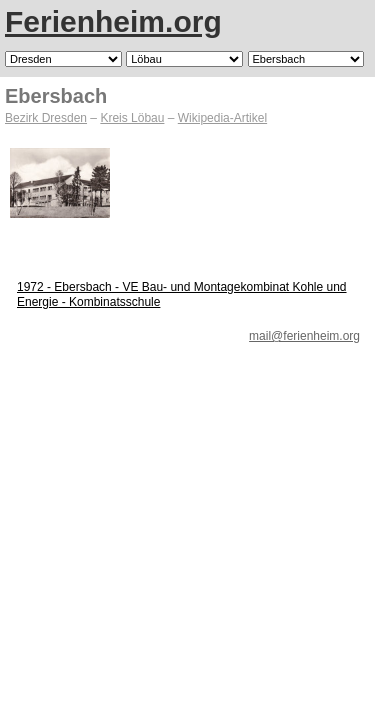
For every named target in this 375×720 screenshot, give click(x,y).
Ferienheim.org (113, 21)
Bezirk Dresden (46, 118)
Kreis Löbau (132, 118)
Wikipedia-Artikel (222, 118)
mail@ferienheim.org (304, 336)
